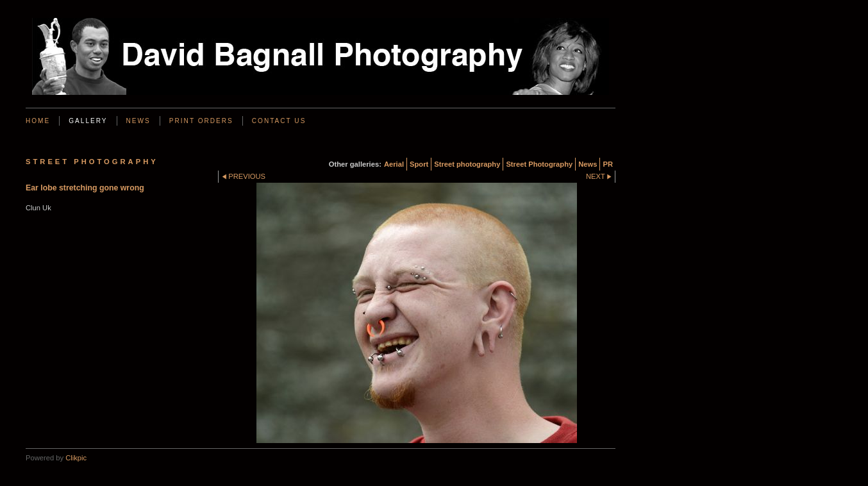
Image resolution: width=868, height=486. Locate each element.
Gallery (88, 121)
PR (608, 164)
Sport (419, 164)
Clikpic (76, 458)
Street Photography (539, 164)
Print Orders (201, 121)
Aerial (394, 164)
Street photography (467, 164)
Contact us (279, 121)
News (138, 121)
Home (38, 121)
